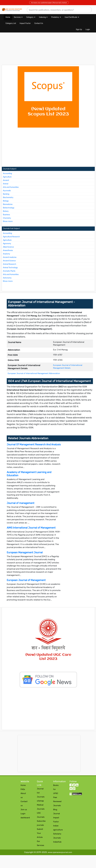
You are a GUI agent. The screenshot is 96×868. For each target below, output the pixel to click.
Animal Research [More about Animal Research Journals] (10, 264)
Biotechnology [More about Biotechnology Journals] (9, 208)
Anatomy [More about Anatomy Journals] (6, 254)
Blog (55, 810)
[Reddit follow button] (71, 789)
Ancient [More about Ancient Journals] (6, 180)
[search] (59, 10)
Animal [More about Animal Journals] (6, 184)
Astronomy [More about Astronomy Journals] (7, 278)
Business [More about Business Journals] (6, 215)
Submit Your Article (40, 833)
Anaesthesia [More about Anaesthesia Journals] (8, 250)
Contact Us (39, 23)
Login (88, 29)
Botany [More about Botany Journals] (6, 211)
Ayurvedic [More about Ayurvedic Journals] (7, 191)
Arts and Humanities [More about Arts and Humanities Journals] (11, 187)
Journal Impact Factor (57, 818)
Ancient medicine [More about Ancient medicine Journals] (10, 257)
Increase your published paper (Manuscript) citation (49, 3)
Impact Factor (25, 23)
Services (17, 17)
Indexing (42, 17)
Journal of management (21, 503)
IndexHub (57, 842)
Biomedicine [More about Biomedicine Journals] (8, 204)
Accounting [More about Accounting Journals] (7, 173)
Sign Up (79, 29)
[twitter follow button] (74, 786)
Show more (8, 221)
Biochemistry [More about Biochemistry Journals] (8, 197)
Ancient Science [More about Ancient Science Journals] (9, 261)
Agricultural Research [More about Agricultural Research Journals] (11, 237)
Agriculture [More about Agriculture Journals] (7, 177)
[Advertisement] (33, 50)
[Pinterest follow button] (74, 789)
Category (30, 17)
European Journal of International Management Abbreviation (34, 373)
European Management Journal (25, 552)
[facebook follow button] (71, 786)
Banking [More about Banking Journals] (6, 194)
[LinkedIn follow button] (77, 786)
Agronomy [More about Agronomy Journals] (7, 244)
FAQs (23, 789)
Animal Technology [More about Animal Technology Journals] (10, 268)
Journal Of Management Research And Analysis (34, 444)
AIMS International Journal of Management (31, 528)
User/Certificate (71, 17)
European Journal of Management (26, 580)
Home (8, 17)
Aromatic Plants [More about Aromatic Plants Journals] (9, 271)
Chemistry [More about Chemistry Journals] (7, 218)
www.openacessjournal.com (60, 852)
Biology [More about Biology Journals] (6, 201)
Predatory (55, 17)
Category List (11, 23)
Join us (24, 810)
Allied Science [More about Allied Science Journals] (8, 247)
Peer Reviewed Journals (57, 801)
